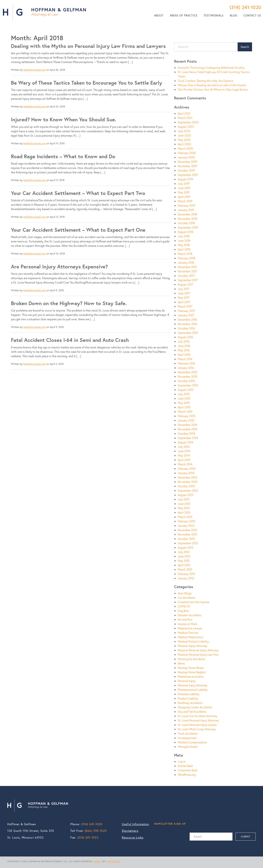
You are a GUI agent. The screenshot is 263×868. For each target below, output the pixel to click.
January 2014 (186, 473)
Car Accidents (186, 598)
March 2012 (185, 569)
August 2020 (186, 127)
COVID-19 (184, 606)
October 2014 (186, 433)
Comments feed (187, 770)
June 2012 (184, 556)
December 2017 (187, 267)
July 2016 (184, 341)
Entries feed (185, 766)
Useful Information (135, 824)
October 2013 (186, 486)
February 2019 (186, 205)
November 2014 (187, 429)
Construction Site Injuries (193, 602)
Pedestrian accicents (190, 676)
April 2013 (184, 512)
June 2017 (184, 293)
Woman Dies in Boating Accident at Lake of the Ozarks (212, 85)
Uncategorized (187, 738)
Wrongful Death (188, 747)
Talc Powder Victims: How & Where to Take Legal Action (213, 89)
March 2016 (185, 359)
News (181, 663)
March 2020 (185, 148)
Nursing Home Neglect (192, 672)
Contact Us (252, 15)
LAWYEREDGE (113, 861)
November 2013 (187, 482)
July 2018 (184, 236)
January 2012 (186, 578)
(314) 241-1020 (245, 7)
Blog (234, 15)
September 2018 (188, 227)
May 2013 (184, 508)
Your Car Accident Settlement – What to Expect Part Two (78, 193)
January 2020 (186, 157)
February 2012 (186, 574)
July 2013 (184, 499)
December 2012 (187, 530)
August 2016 (185, 337)
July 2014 (184, 447)
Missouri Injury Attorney (193, 646)
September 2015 (188, 385)
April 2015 (184, 407)
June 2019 (184, 188)
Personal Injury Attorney (193, 685)
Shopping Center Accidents (195, 707)
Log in (182, 761)
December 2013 (187, 477)
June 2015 (184, 398)
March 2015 (185, 412)
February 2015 (186, 416)
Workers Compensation (192, 742)
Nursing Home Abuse (191, 668)
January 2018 (186, 262)
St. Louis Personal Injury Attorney (198, 720)
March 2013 (185, 517)
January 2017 (186, 315)
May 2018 (184, 245)
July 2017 (184, 289)
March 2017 (185, 306)
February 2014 (186, 469)
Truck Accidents (188, 733)
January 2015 (186, 420)
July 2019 (184, 184)
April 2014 (184, 460)
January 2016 (186, 368)
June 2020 (184, 135)
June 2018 (184, 241)
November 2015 (187, 376)
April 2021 (184, 113)
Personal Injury (187, 681)
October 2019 (186, 170)
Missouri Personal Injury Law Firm (198, 655)
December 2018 (187, 214)
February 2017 (186, 311)
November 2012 (187, 534)
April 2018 (184, 249)
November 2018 (187, 219)
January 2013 (186, 526)
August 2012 (185, 547)
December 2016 (187, 319)
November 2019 (187, 166)
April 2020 (184, 144)
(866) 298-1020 (96, 831)
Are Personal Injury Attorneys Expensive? (59, 266)
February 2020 (187, 153)
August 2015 (185, 390)
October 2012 (186, 539)
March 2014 (185, 464)
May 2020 (184, 140)
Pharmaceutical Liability (193, 690)
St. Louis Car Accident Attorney (197, 716)
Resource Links (133, 837)
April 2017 (184, 302)
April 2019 (184, 197)
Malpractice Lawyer (190, 628)
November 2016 (187, 324)
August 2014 (185, 442)
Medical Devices (188, 633)
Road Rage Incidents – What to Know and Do (63, 156)
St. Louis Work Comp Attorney (197, 729)
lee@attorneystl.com (35, 70)
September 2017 (188, 280)
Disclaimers (130, 831)
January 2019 (186, 210)
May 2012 (184, 561)
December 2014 (187, 425)
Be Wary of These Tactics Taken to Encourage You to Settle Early (87, 83)
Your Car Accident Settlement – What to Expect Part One (78, 230)
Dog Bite (183, 611)
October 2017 (186, 276)
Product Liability (188, 698)
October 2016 (186, 328)
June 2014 (184, 451)
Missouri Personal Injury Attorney (198, 650)
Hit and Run (185, 619)
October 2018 (186, 223)
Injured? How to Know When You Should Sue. (64, 119)
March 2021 (185, 118)
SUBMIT (246, 836)
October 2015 (186, 381)
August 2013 (185, 495)
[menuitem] (159, 16)
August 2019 (185, 179)
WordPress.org (187, 775)
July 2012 (184, 552)
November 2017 (187, 271)
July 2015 (184, 394)
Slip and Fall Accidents (192, 712)
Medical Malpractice (190, 637)
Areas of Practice (184, 15)
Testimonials (214, 15)
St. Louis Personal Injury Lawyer (197, 725)
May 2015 (184, 403)
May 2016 (184, 350)
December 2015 (187, 372)
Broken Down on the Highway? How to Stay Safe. (69, 303)
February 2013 (186, 521)
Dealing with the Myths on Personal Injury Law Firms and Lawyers (88, 46)
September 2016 (188, 333)
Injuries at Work (187, 624)
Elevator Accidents (189, 615)
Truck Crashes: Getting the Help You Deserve (206, 81)
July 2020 (184, 131)
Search (245, 47)
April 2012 (184, 565)
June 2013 (184, 504)
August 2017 (185, 284)
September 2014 (188, 438)
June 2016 (184, 346)
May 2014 (184, 455)
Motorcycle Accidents (191, 659)
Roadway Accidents (190, 703)
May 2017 (184, 298)
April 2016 (184, 355)
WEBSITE (98, 861)
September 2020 (188, 122)
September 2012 (188, 543)
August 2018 (185, 232)
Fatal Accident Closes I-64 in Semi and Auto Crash (70, 340)
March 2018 (185, 254)
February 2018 (186, 258)
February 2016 (186, 363)
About (159, 15)
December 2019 (187, 162)
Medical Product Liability (193, 641)
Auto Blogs (185, 593)
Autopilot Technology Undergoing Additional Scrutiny (211, 68)
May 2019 (184, 192)
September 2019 (188, 175)
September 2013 (188, 490)
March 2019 (185, 201)
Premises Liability (188, 694)
